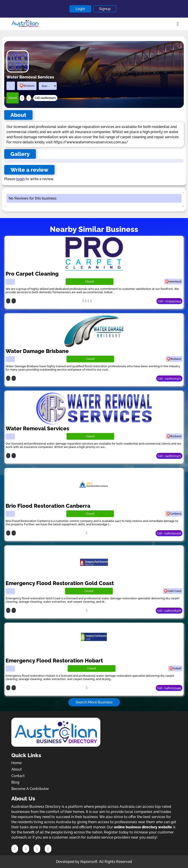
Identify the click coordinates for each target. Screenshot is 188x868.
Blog (15, 782)
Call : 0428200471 (169, 378)
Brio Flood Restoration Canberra (48, 506)
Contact (18, 776)
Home (16, 763)
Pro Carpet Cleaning (32, 274)
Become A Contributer (30, 789)
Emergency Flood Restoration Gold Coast (60, 583)
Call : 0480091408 (169, 533)
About (17, 769)
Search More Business (94, 702)
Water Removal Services (37, 428)
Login (80, 9)
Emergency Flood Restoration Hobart (54, 661)
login (20, 179)
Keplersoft (89, 862)
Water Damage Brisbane (37, 351)
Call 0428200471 (45, 98)
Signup (105, 9)
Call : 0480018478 (169, 611)
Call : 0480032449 (169, 688)
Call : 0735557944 (169, 301)
